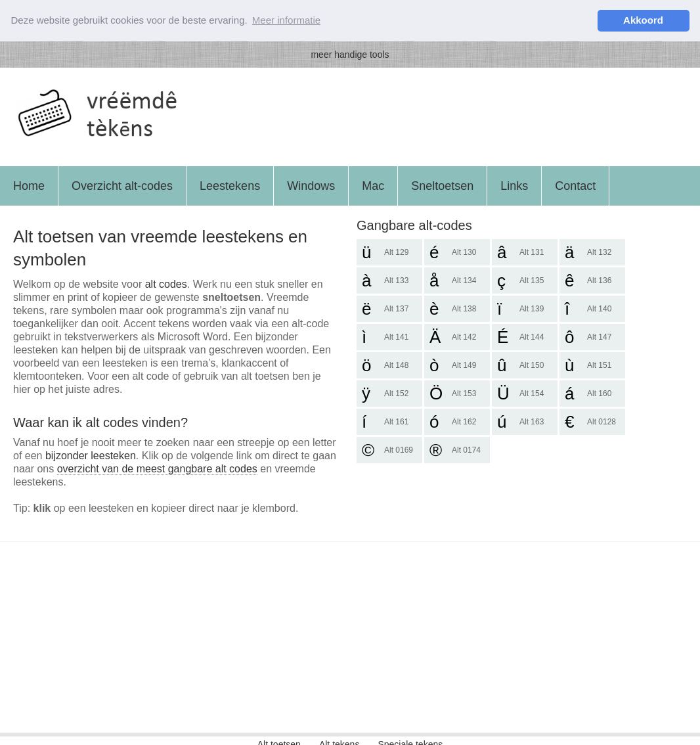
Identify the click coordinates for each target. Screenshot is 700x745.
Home (29, 185)
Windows (311, 185)
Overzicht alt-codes (122, 185)
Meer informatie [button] (286, 20)
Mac (373, 185)
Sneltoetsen (442, 185)
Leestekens (230, 185)
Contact (575, 185)
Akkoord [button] (643, 20)
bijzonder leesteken (91, 455)
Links (514, 185)
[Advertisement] (350, 637)
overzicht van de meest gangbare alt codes (157, 468)
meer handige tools (350, 54)
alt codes (166, 283)
